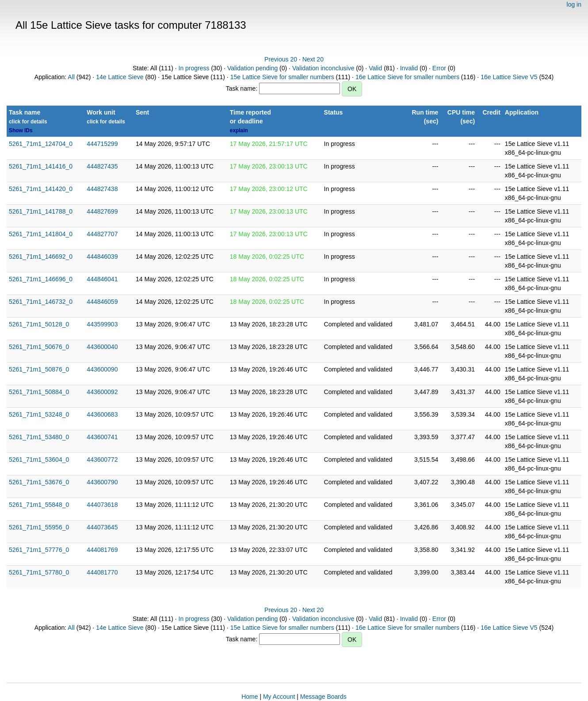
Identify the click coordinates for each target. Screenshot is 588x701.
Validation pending (252, 68)
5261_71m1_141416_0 (41, 166)
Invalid (409, 68)
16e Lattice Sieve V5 (509, 77)
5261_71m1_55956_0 (39, 527)
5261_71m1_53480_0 (39, 437)
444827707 (102, 234)
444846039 (102, 257)
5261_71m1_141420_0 (41, 189)
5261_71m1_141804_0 (41, 234)
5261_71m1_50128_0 (39, 324)
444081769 (102, 550)
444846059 (102, 302)
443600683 (102, 414)
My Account (279, 697)
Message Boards (323, 697)
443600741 (102, 437)
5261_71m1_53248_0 (39, 414)
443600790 (102, 482)
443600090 (102, 369)
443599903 (102, 324)
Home (250, 697)
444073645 (102, 527)
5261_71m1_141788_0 (41, 211)
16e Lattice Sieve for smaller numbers (407, 77)
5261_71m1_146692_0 (41, 257)
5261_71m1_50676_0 (39, 347)
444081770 (102, 572)
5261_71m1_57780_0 (39, 572)
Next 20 (313, 59)
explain (239, 130)
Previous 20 (281, 59)
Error (439, 68)
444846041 (102, 279)
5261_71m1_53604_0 (39, 460)
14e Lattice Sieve (120, 77)
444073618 (102, 505)
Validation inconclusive (323, 68)
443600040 (102, 347)
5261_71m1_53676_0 (39, 482)
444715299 (102, 144)
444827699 (102, 211)
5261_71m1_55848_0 (39, 505)
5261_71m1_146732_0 (41, 302)
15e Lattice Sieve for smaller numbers (282, 77)
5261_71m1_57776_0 (39, 550)
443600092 (102, 392)
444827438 (102, 189)
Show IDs (21, 130)
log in (574, 4)
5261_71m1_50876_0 (39, 369)
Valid (375, 68)
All (71, 77)
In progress (194, 68)
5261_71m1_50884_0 (39, 392)
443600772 (102, 460)
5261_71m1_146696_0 (41, 279)
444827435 (102, 166)
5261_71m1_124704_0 (41, 144)
